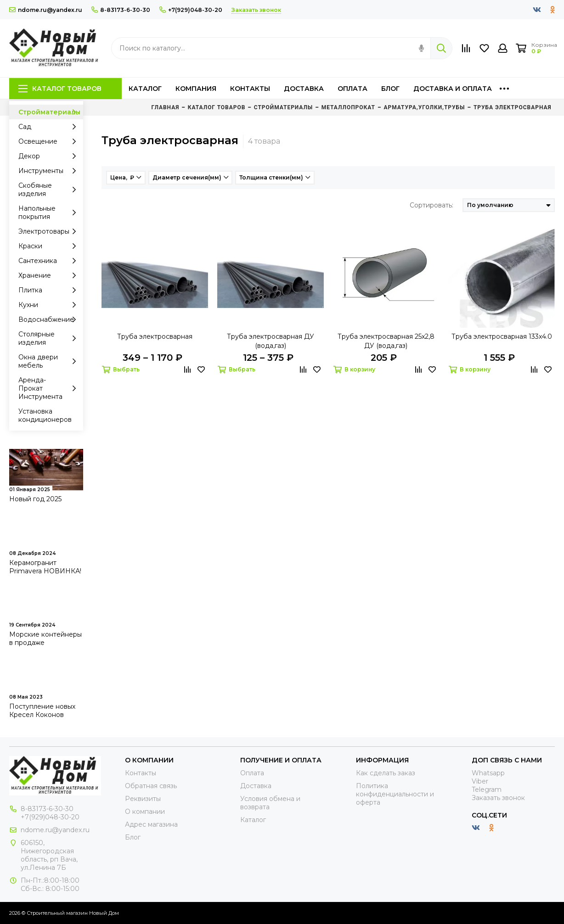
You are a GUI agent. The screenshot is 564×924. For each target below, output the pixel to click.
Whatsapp (488, 773)
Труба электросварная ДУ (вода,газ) (271, 341)
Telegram (487, 790)
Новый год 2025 (35, 499)
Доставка (304, 89)
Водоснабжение (50, 319)
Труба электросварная (155, 336)
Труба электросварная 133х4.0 (502, 336)
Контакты (250, 89)
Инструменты (50, 171)
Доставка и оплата (453, 89)
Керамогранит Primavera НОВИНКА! (45, 567)
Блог (390, 89)
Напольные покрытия (50, 213)
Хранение (50, 275)
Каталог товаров (60, 89)
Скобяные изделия (50, 190)
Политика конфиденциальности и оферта (395, 794)
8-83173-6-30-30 (121, 10)
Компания (196, 89)
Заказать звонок (498, 798)
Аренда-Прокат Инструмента (50, 388)
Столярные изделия (50, 338)
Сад (50, 127)
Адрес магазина (151, 824)
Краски (50, 246)
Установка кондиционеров (45, 415)
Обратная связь (151, 786)
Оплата (352, 89)
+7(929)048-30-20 (191, 10)
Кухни (50, 305)
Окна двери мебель (50, 361)
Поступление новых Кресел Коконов (42, 711)
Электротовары (50, 231)
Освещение (50, 141)
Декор (50, 156)
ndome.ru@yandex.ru (46, 10)
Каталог (145, 89)
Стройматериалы (50, 112)
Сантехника (50, 261)
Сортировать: (431, 205)
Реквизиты (143, 799)
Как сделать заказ (386, 773)
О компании (145, 812)
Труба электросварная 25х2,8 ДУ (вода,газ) (386, 341)
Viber (480, 781)
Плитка (50, 290)
